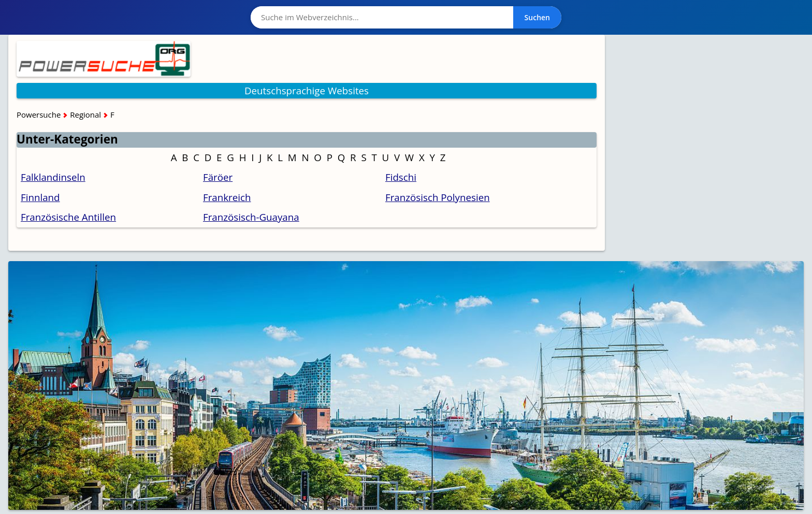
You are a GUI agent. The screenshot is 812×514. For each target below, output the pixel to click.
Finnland (40, 197)
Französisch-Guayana (251, 217)
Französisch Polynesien (438, 197)
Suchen (537, 17)
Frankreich (227, 197)
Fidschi (401, 177)
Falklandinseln (53, 177)
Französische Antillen (68, 217)
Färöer (218, 177)
